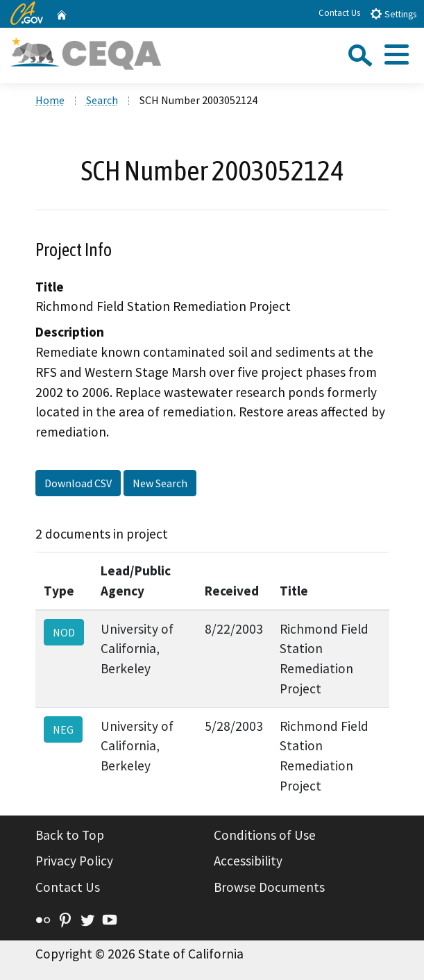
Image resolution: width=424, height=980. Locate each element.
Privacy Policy (74, 861)
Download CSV (78, 483)
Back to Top (70, 835)
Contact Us (339, 13)
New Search (160, 483)
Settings (393, 14)
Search (102, 100)
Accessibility (248, 861)
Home (50, 100)
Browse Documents (269, 887)
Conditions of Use (265, 835)
